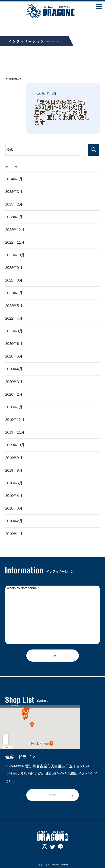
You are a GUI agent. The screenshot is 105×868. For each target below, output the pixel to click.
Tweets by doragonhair (22, 588)
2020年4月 (14, 369)
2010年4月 (14, 496)
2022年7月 (14, 293)
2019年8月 (14, 470)
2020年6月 (14, 344)
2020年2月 (14, 394)
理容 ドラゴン (45, 865)
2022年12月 (15, 230)
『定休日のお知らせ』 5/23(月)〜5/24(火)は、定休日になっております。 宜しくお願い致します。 (62, 112)
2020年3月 (14, 382)
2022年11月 (15, 242)
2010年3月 (14, 508)
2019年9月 (14, 458)
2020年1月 (14, 407)
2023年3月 (14, 192)
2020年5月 (14, 356)
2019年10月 (15, 445)
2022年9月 (14, 268)
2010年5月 (14, 483)
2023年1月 (14, 217)
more (52, 655)
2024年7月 (14, 179)
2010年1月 (14, 534)
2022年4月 (14, 318)
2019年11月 (15, 432)
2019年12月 (15, 420)
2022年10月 (15, 255)
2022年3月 (14, 331)
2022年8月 (14, 280)
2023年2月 (14, 204)
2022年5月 (14, 306)
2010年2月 (14, 521)
